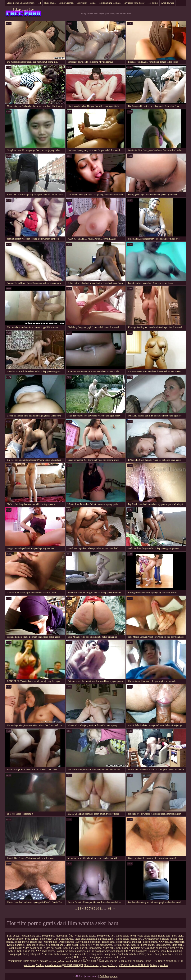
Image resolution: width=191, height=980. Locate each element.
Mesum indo (51, 942)
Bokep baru (48, 936)
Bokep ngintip (170, 939)
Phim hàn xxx (91, 965)
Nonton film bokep (128, 954)
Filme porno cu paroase (35, 961)
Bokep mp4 (15, 954)
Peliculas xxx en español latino (134, 961)
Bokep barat (146, 954)
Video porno (95, 948)
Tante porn (119, 957)
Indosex (135, 945)
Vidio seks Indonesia (86, 939)
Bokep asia (164, 936)
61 (110, 908)
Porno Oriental (66, 3)
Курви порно (15, 961)
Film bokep (13, 936)
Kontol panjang (16, 945)
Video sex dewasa (103, 945)
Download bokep (152, 939)
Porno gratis (148, 945)
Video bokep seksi (33, 948)
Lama (93, 3)
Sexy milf (82, 3)
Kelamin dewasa (140, 948)
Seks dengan (32, 939)
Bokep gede (46, 939)
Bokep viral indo (157, 951)
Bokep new (61, 951)
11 (101, 908)
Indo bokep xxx (159, 948)
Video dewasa (163, 945)
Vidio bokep (72, 945)
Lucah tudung (174, 951)
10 (98, 908)
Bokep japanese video (100, 957)
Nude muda (50, 3)
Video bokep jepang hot (128, 939)
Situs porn (177, 945)
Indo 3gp (137, 942)
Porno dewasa (67, 942)
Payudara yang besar (134, 3)
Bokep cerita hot (105, 936)
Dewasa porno (16, 939)
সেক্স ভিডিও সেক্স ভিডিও (91, 961)
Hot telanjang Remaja (110, 3)
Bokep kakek (14, 948)
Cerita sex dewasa (64, 939)
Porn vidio (178, 936)
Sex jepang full (120, 951)
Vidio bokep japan (147, 936)
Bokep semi (110, 954)
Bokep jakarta (123, 942)
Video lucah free (65, 936)
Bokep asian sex (26, 951)
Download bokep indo (89, 942)
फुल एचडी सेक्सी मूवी (73, 965)
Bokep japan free (23, 9)
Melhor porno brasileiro (49, 965)
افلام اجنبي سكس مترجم (63, 961)
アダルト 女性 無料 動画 (135, 965)
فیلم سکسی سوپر (109, 965)
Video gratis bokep (85, 936)
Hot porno (153, 3)
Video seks (109, 948)
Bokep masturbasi (64, 954)
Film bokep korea (35, 945)
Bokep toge (36, 942)
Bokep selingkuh (31, 954)
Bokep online (150, 942)
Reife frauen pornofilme (165, 961)
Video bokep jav (138, 951)
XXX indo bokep (45, 951)
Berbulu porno (121, 945)
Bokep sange (123, 948)
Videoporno (111, 961)
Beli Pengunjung (109, 976)
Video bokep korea (126, 936)
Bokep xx (68, 948)
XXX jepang (165, 942)
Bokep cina (108, 942)
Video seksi (81, 948)
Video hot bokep (53, 948)
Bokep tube (81, 957)
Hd (39, 3)
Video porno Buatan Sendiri (21, 3)
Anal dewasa (168, 3)
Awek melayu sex (30, 936)
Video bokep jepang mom (88, 954)
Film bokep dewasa (100, 951)
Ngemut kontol (106, 939)
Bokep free (86, 945)
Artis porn (179, 942)
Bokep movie (22, 942)
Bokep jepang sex (78, 951)
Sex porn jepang (55, 945)
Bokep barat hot (163, 954)
